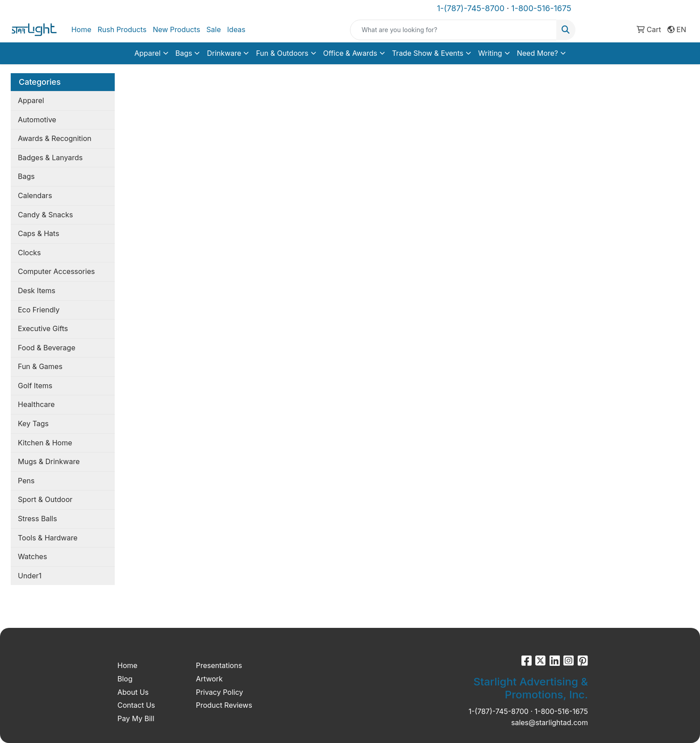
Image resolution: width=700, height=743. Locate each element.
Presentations (219, 665)
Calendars (35, 195)
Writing (490, 53)
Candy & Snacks (45, 215)
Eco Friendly (39, 310)
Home (81, 29)
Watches (32, 556)
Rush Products (122, 29)
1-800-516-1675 (541, 8)
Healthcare (36, 404)
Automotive (37, 120)
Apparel (148, 53)
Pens (26, 481)
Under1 (30, 576)
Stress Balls (37, 519)
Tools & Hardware (48, 538)
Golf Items (35, 386)
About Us (133, 692)
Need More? (537, 53)
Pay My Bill (136, 718)
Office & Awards (350, 53)
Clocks (29, 253)
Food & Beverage (47, 348)
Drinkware (224, 53)
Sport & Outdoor (45, 499)
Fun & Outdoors (282, 53)
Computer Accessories (56, 271)
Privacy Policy (220, 692)
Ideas (236, 29)
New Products (176, 29)
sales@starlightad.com (550, 722)
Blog (125, 679)
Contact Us (136, 705)
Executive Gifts (43, 328)
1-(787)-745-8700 (471, 8)
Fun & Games (40, 366)
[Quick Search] (453, 30)
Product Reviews (224, 705)
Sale (213, 29)
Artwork (209, 679)
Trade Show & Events (428, 53)
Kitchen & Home (45, 443)
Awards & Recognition (55, 138)
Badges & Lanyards (50, 158)
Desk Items (37, 291)
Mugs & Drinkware (49, 461)
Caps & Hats (39, 233)
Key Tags (33, 423)
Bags (184, 53)
